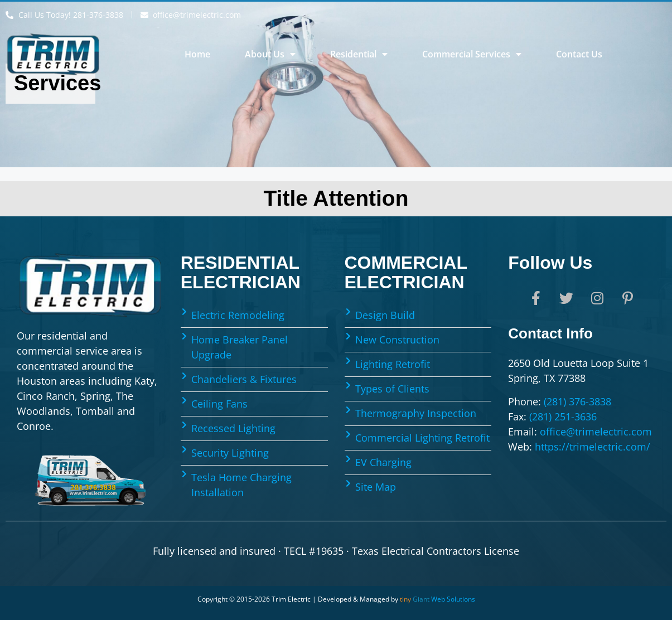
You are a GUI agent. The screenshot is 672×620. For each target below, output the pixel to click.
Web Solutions (437, 599)
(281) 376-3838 (577, 401)
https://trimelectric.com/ (593, 447)
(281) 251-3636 (563, 416)
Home (197, 54)
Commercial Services (472, 54)
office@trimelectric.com (596, 432)
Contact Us (579, 54)
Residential (359, 54)
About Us (270, 54)
